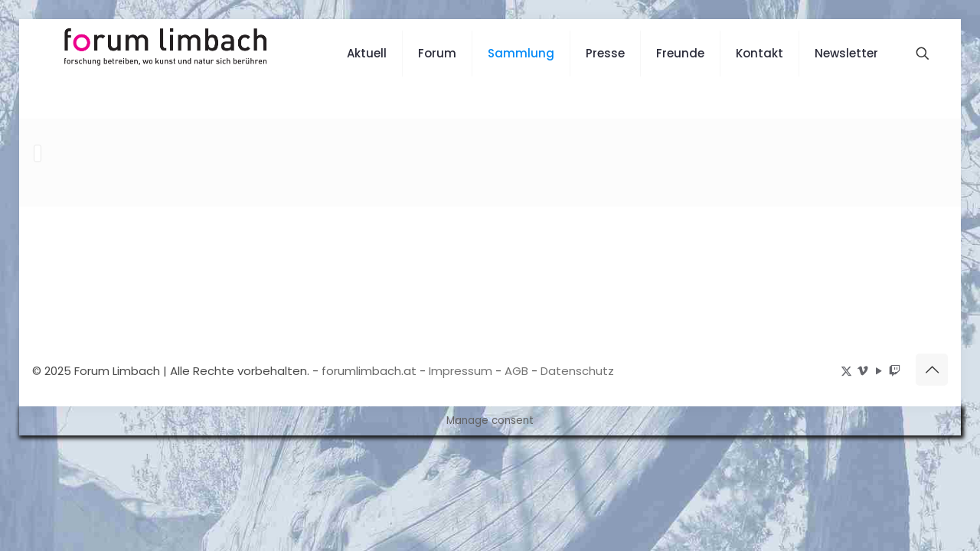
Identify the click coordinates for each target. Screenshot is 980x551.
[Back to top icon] (932, 369)
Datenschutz (577, 370)
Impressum (461, 370)
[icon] (895, 370)
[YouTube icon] (879, 370)
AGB (516, 370)
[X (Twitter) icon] (846, 370)
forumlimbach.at (369, 370)
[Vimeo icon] (862, 370)
